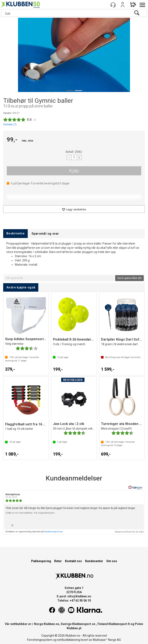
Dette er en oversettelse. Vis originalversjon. (30, 513)
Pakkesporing (41, 561)
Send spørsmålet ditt (129, 278)
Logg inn (123, 5)
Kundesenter (94, 561)
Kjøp (74, 171)
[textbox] (59, 278)
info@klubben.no (79, 596)
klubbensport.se (53, 532)
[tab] (15, 233)
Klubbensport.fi (119, 624)
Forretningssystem (40, 640)
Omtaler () (10, 124)
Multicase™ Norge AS (107, 640)
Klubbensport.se (84, 624)
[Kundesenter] (113, 5)
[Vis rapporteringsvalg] (139, 524)
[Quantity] (74, 157)
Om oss (112, 561)
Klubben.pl (74, 628)
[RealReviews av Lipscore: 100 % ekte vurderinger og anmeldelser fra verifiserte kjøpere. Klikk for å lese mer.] (135, 487)
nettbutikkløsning (68, 640)
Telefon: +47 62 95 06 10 (74, 601)
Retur (58, 561)
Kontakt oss (73, 561)
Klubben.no (51, 624)
